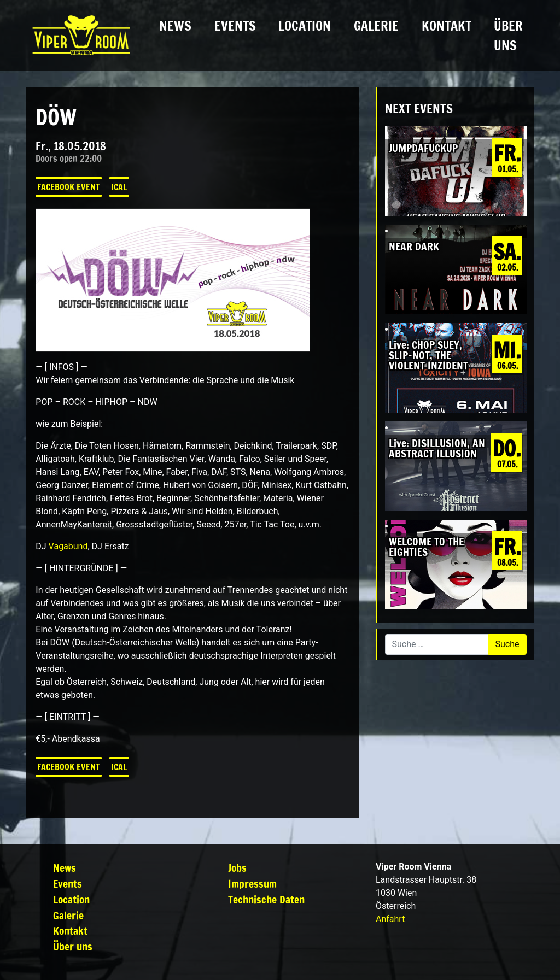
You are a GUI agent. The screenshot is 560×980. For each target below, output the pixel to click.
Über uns (508, 36)
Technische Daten (266, 899)
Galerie (376, 26)
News (175, 26)
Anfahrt (390, 919)
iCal (119, 187)
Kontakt (447, 26)
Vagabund (68, 546)
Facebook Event (69, 187)
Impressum (252, 884)
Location (305, 26)
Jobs (237, 868)
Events (235, 26)
